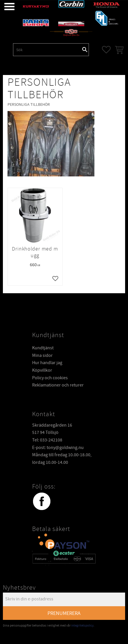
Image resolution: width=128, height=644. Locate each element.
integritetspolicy (82, 626)
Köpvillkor (42, 370)
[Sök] (85, 50)
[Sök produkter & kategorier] (47, 50)
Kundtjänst (43, 348)
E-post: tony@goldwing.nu (58, 448)
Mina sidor (42, 355)
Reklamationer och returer (58, 385)
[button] (5, 7)
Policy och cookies (50, 378)
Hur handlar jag (47, 363)
